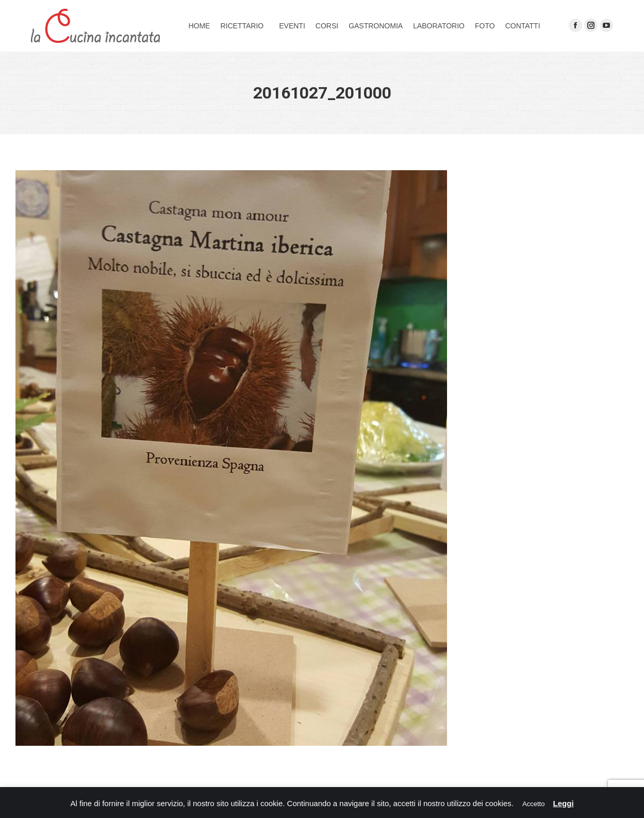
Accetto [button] (533, 804)
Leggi (564, 803)
